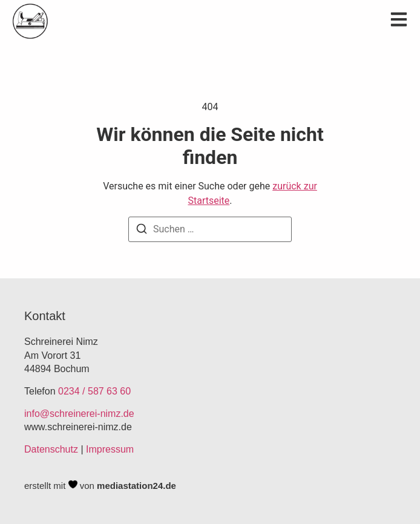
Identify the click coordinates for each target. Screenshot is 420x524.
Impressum (110, 449)
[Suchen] (142, 231)
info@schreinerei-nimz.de (79, 414)
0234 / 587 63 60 (94, 391)
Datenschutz (51, 449)
